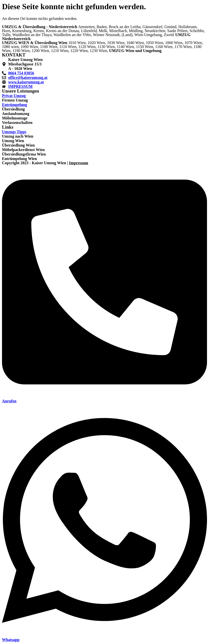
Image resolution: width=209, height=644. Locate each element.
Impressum (79, 163)
